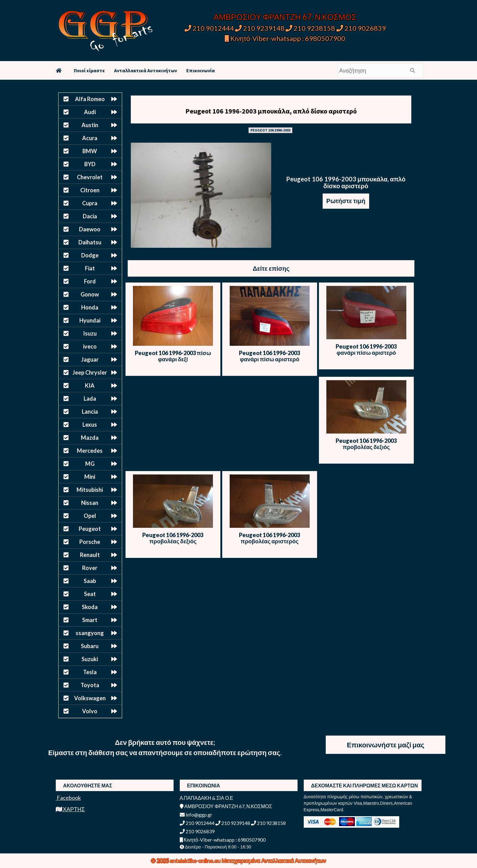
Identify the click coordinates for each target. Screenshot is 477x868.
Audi (90, 112)
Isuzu (90, 333)
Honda (90, 307)
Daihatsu (90, 242)
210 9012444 (209, 28)
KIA (90, 385)
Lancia (90, 412)
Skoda (90, 607)
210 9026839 (361, 28)
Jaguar (90, 359)
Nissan (90, 503)
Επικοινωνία (201, 70)
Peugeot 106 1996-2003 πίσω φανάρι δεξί (173, 356)
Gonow (90, 294)
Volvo (90, 711)
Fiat (90, 268)
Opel (90, 516)
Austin (90, 125)
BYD (90, 164)
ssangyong (90, 633)
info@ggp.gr (196, 815)
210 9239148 (260, 28)
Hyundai (90, 320)
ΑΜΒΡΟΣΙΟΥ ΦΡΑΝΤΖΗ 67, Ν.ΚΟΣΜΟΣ (285, 17)
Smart (90, 620)
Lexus (90, 425)
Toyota (90, 685)
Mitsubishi (90, 490)
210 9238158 (311, 28)
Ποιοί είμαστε (89, 70)
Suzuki (90, 659)
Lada (90, 398)
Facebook (68, 798)
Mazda (90, 438)
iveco (90, 346)
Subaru (90, 646)
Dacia (90, 216)
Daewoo (90, 229)
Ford (90, 281)
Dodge (90, 255)
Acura (90, 138)
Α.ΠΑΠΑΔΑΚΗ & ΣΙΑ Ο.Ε (207, 798)
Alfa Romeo (90, 99)
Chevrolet (90, 177)
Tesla (90, 672)
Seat (90, 594)
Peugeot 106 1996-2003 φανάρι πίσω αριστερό (269, 356)
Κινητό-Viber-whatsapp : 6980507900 (285, 38)
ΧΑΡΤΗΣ (70, 809)
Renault (90, 555)
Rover (90, 568)
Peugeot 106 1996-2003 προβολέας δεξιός (366, 444)
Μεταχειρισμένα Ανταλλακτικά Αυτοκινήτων (274, 861)
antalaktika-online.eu (196, 861)
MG (90, 464)
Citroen (90, 190)
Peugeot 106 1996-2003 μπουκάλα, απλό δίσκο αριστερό (271, 111)
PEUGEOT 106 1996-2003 (270, 130)
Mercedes (90, 451)
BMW (90, 151)
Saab (90, 581)
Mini (90, 477)
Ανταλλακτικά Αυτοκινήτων (146, 70)
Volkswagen (90, 698)
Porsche (90, 542)
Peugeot (90, 529)
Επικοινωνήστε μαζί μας (386, 745)
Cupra (90, 203)
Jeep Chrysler (90, 372)
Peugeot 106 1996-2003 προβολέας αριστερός (269, 538)
